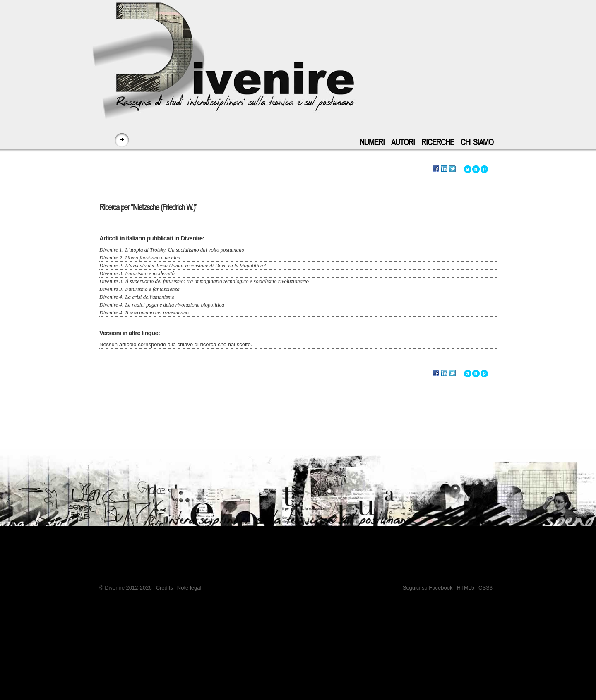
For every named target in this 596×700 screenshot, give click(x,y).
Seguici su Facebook (428, 588)
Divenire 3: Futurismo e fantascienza (139, 289)
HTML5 (465, 588)
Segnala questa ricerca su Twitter (452, 169)
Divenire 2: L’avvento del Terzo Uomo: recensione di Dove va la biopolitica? (183, 265)
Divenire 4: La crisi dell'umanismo (137, 297)
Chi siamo (477, 143)
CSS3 (485, 588)
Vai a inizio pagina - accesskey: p (484, 169)
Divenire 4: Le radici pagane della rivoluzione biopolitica (162, 305)
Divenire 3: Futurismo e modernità (137, 273)
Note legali (190, 588)
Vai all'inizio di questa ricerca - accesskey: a (468, 169)
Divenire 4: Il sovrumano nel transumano (144, 313)
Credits (165, 588)
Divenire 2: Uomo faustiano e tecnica (140, 258)
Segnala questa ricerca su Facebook (436, 169)
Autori (403, 143)
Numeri (372, 143)
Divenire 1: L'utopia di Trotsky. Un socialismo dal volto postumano (172, 250)
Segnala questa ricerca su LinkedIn (444, 169)
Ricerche (438, 143)
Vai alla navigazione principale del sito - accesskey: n (476, 169)
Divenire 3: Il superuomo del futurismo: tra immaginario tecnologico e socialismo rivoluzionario (204, 281)
